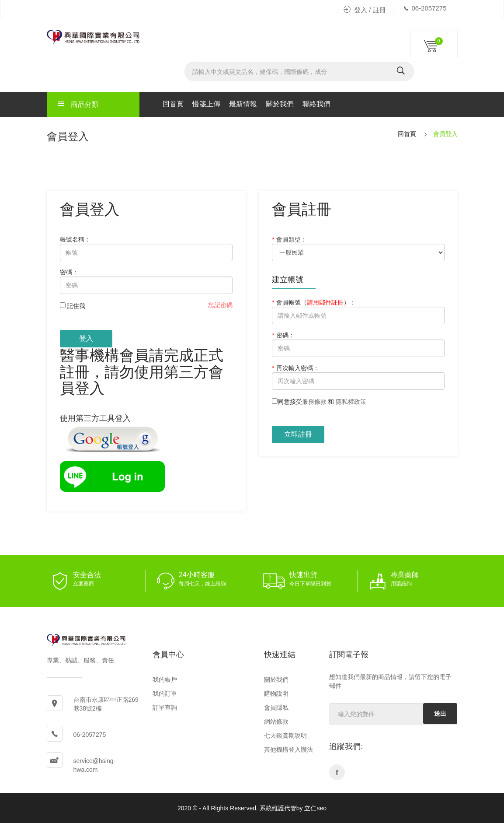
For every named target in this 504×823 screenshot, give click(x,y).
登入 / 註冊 (365, 10)
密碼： (69, 272)
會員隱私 (276, 707)
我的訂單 (165, 693)
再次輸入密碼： (295, 368)
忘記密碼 (220, 305)
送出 (440, 714)
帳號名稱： (75, 239)
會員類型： (289, 239)
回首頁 (173, 104)
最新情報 (243, 104)
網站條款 (276, 721)
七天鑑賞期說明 (285, 735)
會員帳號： (314, 302)
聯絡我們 (316, 104)
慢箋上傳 (206, 104)
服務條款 (314, 402)
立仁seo (315, 808)
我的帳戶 (165, 679)
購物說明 (276, 693)
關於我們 (280, 104)
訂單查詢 (165, 707)
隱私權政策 (351, 402)
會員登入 (445, 134)
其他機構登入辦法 (288, 749)
